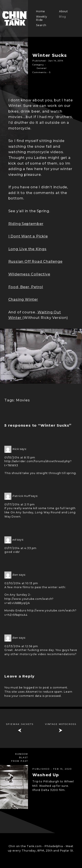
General (42, 68)
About (64, 11)
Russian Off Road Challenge (35, 261)
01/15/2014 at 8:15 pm (20, 457)
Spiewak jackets (20, 724)
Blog (63, 17)
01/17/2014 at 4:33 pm (20, 548)
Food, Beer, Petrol (26, 287)
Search (41, 25)
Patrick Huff (21, 496)
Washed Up (46, 775)
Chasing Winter (23, 299)
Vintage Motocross (61, 724)
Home (41, 11)
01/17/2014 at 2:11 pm (20, 504)
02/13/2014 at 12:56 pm (21, 646)
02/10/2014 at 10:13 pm (21, 583)
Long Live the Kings (27, 249)
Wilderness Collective (29, 274)
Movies (23, 400)
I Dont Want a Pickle (28, 236)
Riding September (26, 224)
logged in (31, 687)
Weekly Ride (42, 18)
